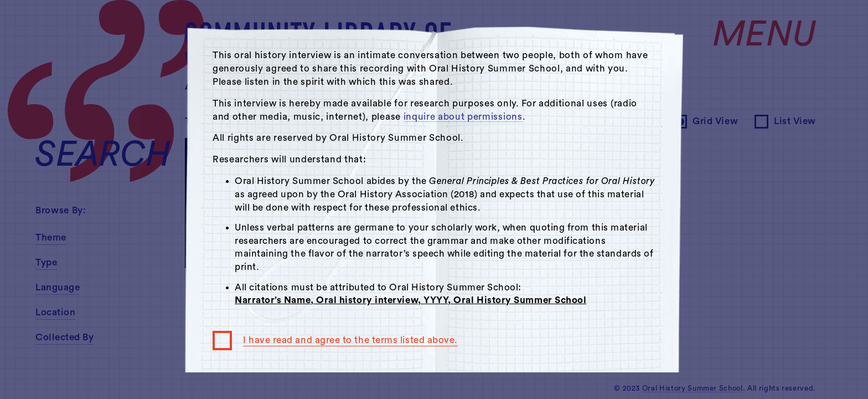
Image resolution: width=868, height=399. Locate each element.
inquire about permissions (463, 117)
